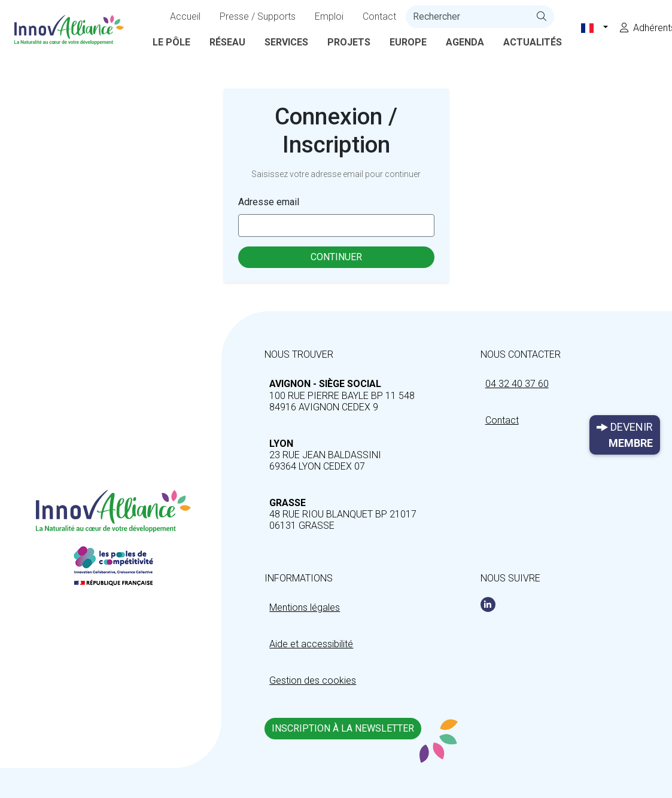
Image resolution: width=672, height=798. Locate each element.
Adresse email (269, 202)
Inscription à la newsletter (343, 728)
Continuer (336, 257)
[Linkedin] (488, 604)
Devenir (625, 436)
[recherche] (468, 17)
